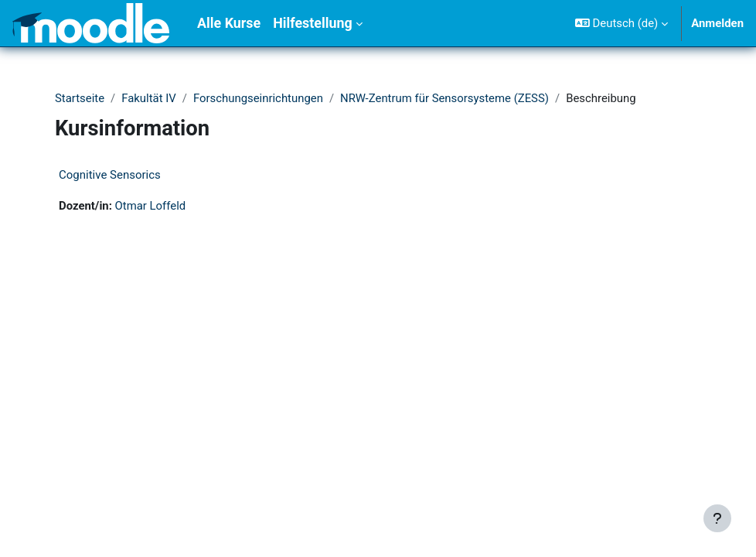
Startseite (80, 98)
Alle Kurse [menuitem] (229, 23)
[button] (621, 23)
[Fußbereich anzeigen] (717, 518)
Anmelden (717, 23)
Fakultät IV (149, 98)
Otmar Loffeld (151, 206)
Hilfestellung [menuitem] (313, 23)
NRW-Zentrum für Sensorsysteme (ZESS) (444, 98)
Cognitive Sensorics (110, 175)
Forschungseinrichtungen (258, 98)
